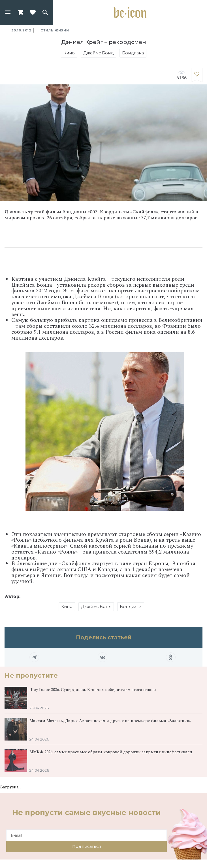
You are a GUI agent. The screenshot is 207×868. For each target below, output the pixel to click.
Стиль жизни (55, 30)
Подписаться (87, 846)
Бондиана (133, 53)
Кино (69, 53)
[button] (8, 12)
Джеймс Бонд (98, 53)
